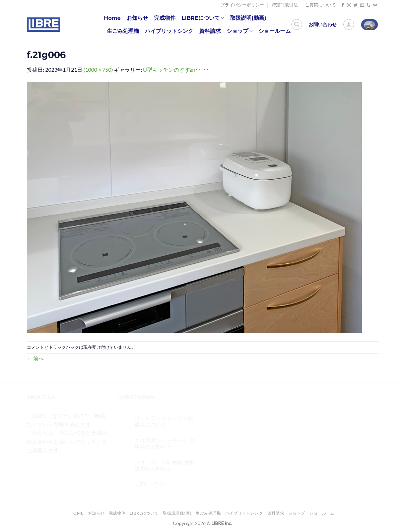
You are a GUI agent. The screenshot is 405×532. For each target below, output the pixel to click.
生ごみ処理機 (123, 31)
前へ (35, 358)
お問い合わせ (323, 24)
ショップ (240, 31)
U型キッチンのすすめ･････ (176, 70)
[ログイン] (349, 24)
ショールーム (275, 31)
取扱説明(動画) (248, 18)
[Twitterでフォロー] (355, 5)
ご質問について (320, 5)
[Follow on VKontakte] (375, 5)
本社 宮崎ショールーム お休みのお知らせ (165, 443)
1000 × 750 (98, 70)
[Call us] (368, 5)
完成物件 (165, 18)
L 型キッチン (150, 484)
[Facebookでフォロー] (343, 5)
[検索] (297, 24)
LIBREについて (203, 18)
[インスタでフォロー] (349, 5)
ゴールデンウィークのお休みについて (164, 421)
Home (112, 18)
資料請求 (210, 31)
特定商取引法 (285, 5)
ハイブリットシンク (169, 31)
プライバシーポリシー (242, 5)
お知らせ (137, 18)
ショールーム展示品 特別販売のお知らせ (164, 465)
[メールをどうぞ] (362, 5)
